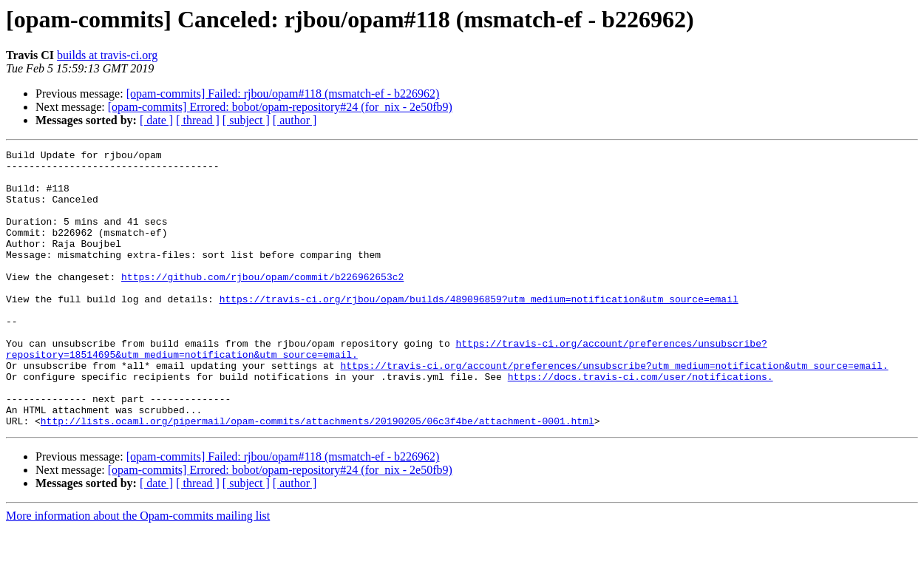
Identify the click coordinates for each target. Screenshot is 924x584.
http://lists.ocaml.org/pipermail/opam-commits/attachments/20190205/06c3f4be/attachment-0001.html (317, 476)
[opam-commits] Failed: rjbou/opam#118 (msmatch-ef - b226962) (283, 94)
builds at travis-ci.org (107, 55)
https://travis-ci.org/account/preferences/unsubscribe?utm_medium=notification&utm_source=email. (614, 410)
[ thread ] (198, 120)
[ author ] (295, 120)
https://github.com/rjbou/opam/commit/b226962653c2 (262, 303)
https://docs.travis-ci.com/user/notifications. (641, 423)
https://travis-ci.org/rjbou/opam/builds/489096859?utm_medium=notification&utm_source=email (479, 330)
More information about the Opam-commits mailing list (138, 571)
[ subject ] (246, 120)
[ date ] (156, 120)
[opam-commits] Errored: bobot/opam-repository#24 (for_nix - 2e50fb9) (280, 107)
